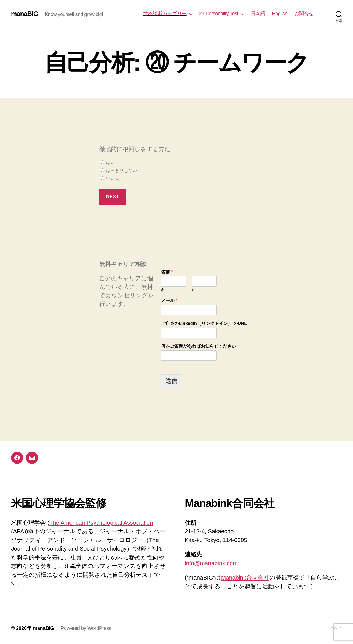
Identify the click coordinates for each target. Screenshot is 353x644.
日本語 (258, 14)
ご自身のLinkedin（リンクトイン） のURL (204, 323)
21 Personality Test (219, 14)
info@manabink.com (211, 563)
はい (108, 162)
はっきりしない (119, 170)
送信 (171, 381)
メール (169, 301)
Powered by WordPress (86, 628)
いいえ (110, 178)
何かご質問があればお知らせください (199, 346)
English (280, 14)
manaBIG (25, 14)
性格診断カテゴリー (165, 14)
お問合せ (304, 14)
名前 (167, 272)
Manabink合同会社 (245, 577)
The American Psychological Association (101, 523)
